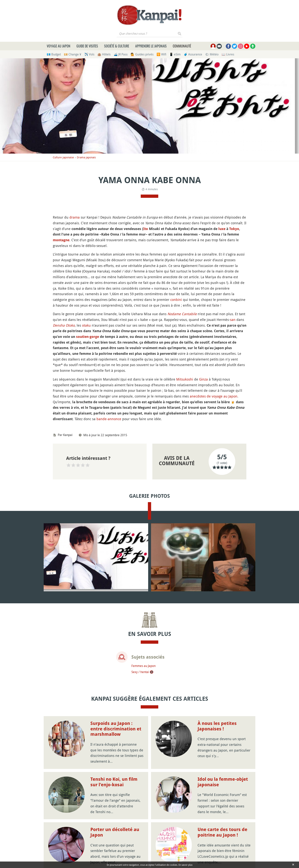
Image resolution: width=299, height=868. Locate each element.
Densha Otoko (64, 325)
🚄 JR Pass (121, 54)
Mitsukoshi (185, 379)
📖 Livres (228, 54)
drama (75, 217)
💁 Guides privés (142, 54)
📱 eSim (175, 54)
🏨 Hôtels (104, 54)
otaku (86, 325)
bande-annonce (109, 419)
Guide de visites (87, 46)
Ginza (203, 379)
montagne (61, 240)
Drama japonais (86, 157)
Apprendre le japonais (151, 46)
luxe (222, 229)
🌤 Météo (212, 54)
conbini (176, 300)
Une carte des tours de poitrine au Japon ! (222, 832)
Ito (146, 229)
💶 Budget (54, 54)
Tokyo (234, 229)
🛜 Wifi (161, 54)
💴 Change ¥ (73, 54)
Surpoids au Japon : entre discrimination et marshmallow (116, 729)
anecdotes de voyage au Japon (214, 396)
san (233, 320)
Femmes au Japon (143, 666)
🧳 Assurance (193, 54)
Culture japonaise (63, 157)
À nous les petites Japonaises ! (217, 726)
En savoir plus (185, 865)
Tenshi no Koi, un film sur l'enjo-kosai (114, 782)
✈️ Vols (89, 54)
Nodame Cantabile (182, 314)
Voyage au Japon (59, 46)
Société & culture (117, 46)
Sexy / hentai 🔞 (142, 672)
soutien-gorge (88, 337)
